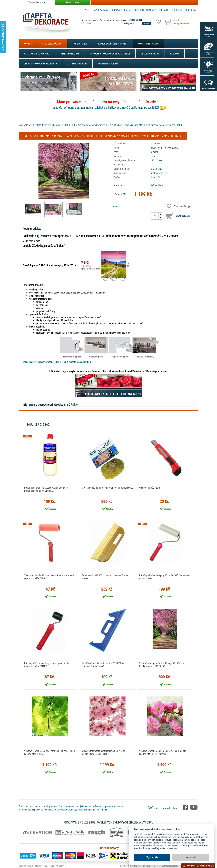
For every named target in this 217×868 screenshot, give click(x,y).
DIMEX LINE (156, 169)
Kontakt (164, 10)
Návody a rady (100, 10)
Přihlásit (177, 10)
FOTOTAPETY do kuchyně (36, 53)
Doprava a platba (121, 10)
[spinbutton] (155, 216)
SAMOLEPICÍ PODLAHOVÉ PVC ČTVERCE (110, 53)
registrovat (190, 10)
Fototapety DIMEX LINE (64, 125)
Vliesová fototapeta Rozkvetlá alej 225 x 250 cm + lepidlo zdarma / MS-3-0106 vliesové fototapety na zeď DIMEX (130, 125)
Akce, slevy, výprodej (52, 43)
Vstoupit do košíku (181, 23)
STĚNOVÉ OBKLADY (69, 53)
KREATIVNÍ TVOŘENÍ (108, 63)
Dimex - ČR (156, 177)
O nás (156, 866)
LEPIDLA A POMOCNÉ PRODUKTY (40, 63)
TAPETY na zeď (80, 43)
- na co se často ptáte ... (164, 808)
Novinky (28, 43)
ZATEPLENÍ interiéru (77, 63)
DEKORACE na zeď (150, 53)
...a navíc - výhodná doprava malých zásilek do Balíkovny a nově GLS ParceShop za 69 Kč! (105, 108)
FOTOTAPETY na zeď (148, 43)
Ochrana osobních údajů (140, 866)
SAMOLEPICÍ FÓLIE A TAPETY (113, 43)
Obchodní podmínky (145, 10)
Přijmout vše (152, 857)
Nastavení (191, 857)
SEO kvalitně (44, 866)
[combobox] (132, 23)
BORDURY (174, 53)
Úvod (87, 10)
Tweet (116, 206)
